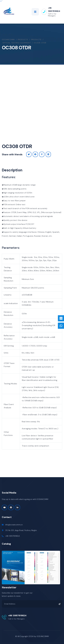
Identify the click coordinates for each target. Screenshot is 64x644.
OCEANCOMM (43, 636)
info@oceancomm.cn (14, 525)
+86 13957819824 (54, 10)
